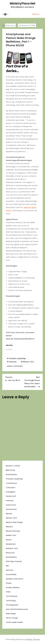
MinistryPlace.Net (23, 3)
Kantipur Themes (33, 639)
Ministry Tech (28, 362)
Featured (13, 362)
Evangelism (11, 492)
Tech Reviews (12, 596)
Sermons (10, 570)
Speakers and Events (15, 579)
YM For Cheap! (12, 618)
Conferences (11, 483)
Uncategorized (12, 605)
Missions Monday (13, 531)
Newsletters (11, 544)
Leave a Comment (15, 366)
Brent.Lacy (10, 25)
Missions (9, 527)
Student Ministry (13, 587)
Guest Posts (11, 505)
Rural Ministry (11, 557)
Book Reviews (11, 474)
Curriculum (11, 488)
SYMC (8, 592)
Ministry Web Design (14, 522)
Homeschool (11, 509)
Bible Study (10, 470)
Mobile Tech (11, 535)
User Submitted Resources (17, 609)
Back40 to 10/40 (13, 466)
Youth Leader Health (14, 622)
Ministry (9, 514)
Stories (9, 583)
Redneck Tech (12, 548)
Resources (10, 553)
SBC (7, 566)
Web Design (11, 614)
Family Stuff (11, 496)
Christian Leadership (17, 358)
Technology (11, 601)
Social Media (11, 574)
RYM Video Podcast (14, 561)
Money (9, 540)
